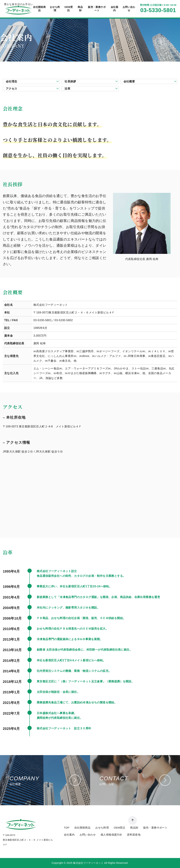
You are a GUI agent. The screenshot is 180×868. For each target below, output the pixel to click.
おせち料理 (55, 9)
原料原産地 (134, 835)
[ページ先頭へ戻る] (133, 820)
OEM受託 (69, 9)
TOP (67, 828)
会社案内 (114, 9)
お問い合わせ (129, 9)
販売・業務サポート (97, 9)
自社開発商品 (39, 9)
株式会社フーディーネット (88, 863)
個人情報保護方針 (111, 835)
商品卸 (80, 9)
